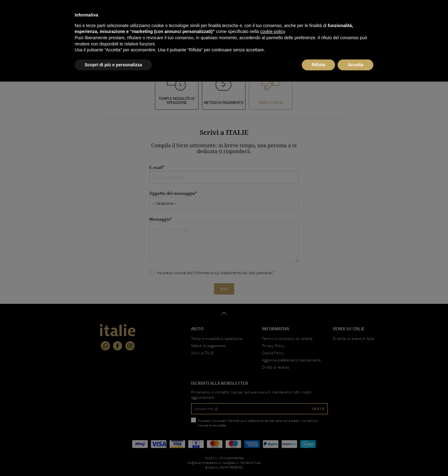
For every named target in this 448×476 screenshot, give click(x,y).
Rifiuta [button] (319, 459)
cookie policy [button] (272, 426)
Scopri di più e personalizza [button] (113, 459)
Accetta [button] (355, 459)
